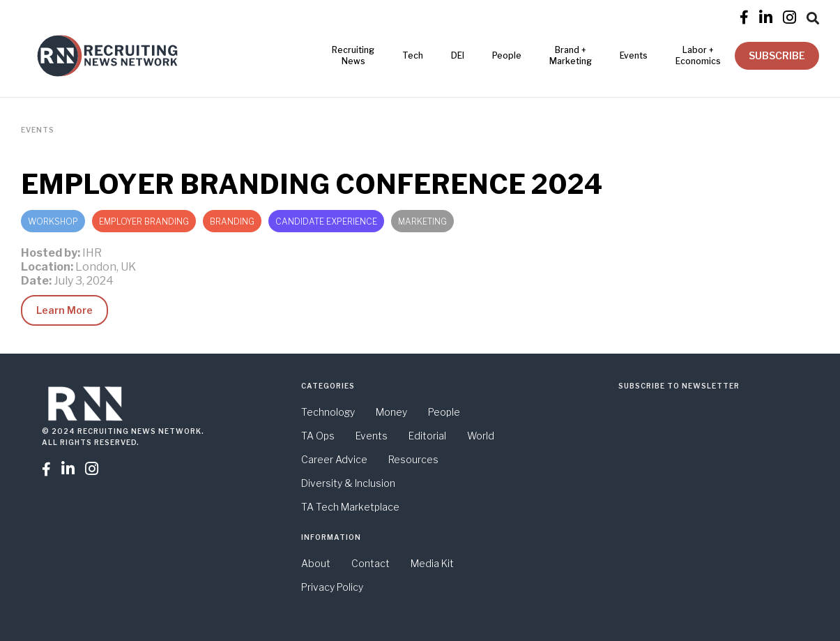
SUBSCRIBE (777, 55)
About (316, 563)
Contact (371, 563)
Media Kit (432, 563)
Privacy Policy (332, 587)
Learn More (64, 310)
